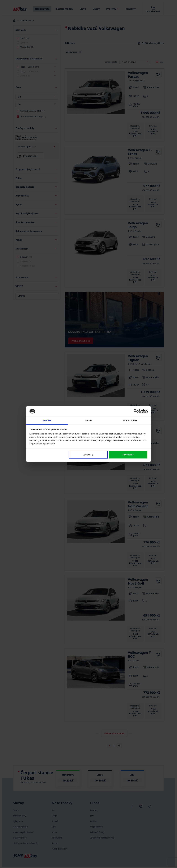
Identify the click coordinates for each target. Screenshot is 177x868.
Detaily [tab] (88, 420)
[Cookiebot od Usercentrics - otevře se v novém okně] (136, 411)
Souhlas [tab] (47, 420)
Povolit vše (128, 455)
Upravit (88, 455)
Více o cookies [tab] (130, 420)
